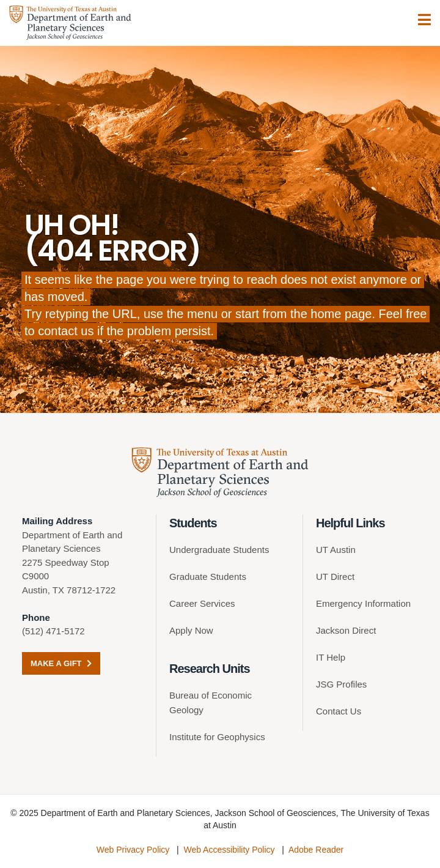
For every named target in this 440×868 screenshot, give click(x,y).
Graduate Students (208, 577)
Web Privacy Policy (133, 850)
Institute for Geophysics (217, 737)
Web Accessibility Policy (229, 850)
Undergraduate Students (219, 550)
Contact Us (339, 711)
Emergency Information (363, 603)
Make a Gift (61, 663)
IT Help (331, 657)
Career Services (202, 603)
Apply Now (191, 630)
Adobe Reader (316, 850)
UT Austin (336, 550)
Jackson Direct (346, 630)
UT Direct (335, 577)
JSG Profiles (341, 684)
